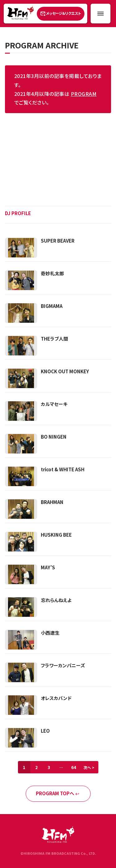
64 (74, 767)
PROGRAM (84, 94)
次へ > (89, 767)
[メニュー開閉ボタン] (101, 14)
